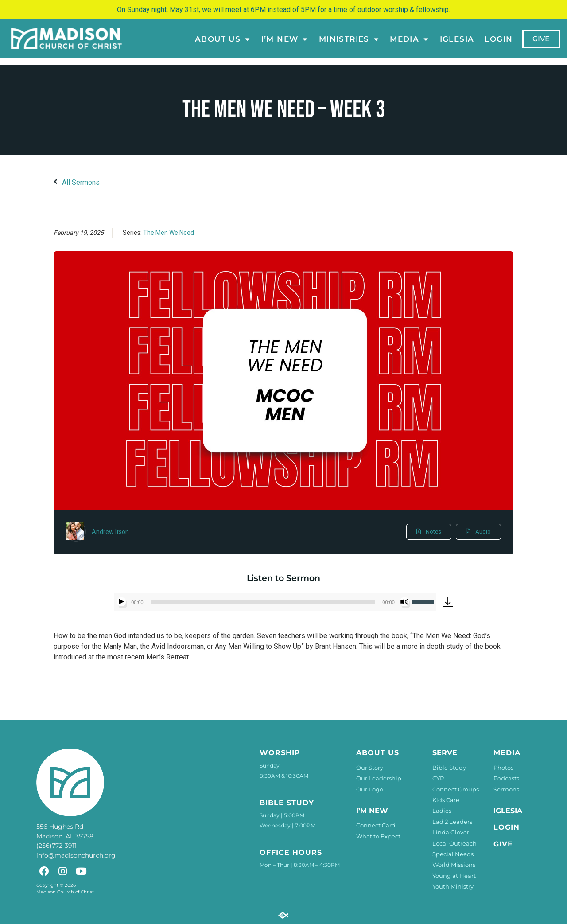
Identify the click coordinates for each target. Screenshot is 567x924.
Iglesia (457, 39)
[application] (275, 602)
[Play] (121, 602)
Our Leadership (379, 778)
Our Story (370, 768)
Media (409, 39)
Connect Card (376, 825)
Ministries (349, 39)
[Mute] (404, 602)
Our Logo (370, 789)
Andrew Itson (110, 532)
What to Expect (378, 836)
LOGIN (499, 39)
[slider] (263, 602)
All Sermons (77, 182)
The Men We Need (169, 233)
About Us (223, 39)
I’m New (284, 39)
